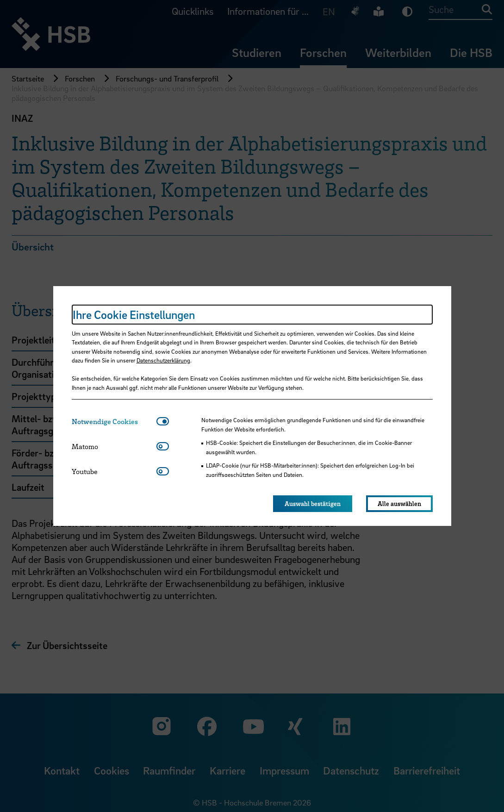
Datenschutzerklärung (163, 360)
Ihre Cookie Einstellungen (134, 315)
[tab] (114, 422)
